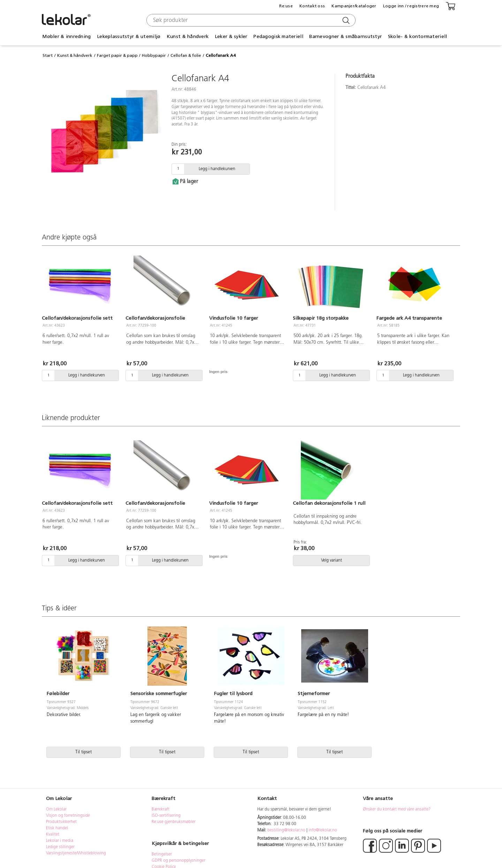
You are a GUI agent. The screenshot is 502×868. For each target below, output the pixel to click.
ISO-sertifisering (166, 816)
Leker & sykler (231, 36)
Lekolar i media (60, 841)
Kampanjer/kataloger (354, 6)
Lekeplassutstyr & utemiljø (129, 36)
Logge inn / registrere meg (411, 6)
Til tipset (83, 752)
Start (48, 55)
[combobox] (250, 20)
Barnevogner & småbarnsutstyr (345, 36)
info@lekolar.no (323, 830)
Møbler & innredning (66, 36)
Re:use (286, 6)
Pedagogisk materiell (278, 36)
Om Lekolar (56, 809)
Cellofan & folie (186, 55)
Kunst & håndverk (188, 36)
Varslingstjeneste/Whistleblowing (76, 853)
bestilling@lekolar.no (286, 830)
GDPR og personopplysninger (178, 861)
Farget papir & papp (117, 55)
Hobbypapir (154, 55)
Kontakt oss (312, 6)
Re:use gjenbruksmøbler (174, 822)
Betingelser (162, 854)
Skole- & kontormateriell (418, 36)
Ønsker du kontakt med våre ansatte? (397, 809)
